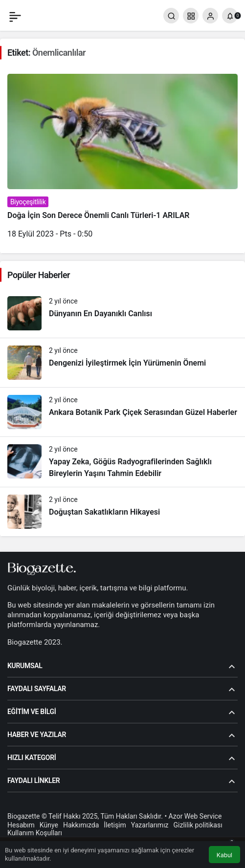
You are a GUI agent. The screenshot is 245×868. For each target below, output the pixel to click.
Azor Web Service (195, 816)
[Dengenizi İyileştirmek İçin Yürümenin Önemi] (122, 363)
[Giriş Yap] (210, 16)
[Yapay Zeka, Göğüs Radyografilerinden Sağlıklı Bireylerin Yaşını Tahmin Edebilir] (122, 462)
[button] (191, 16)
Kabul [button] (224, 855)
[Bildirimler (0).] (230, 16)
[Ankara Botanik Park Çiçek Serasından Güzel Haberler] (122, 412)
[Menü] (15, 16)
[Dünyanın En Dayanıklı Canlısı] (122, 313)
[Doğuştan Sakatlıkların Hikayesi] (122, 512)
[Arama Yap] (171, 16)
